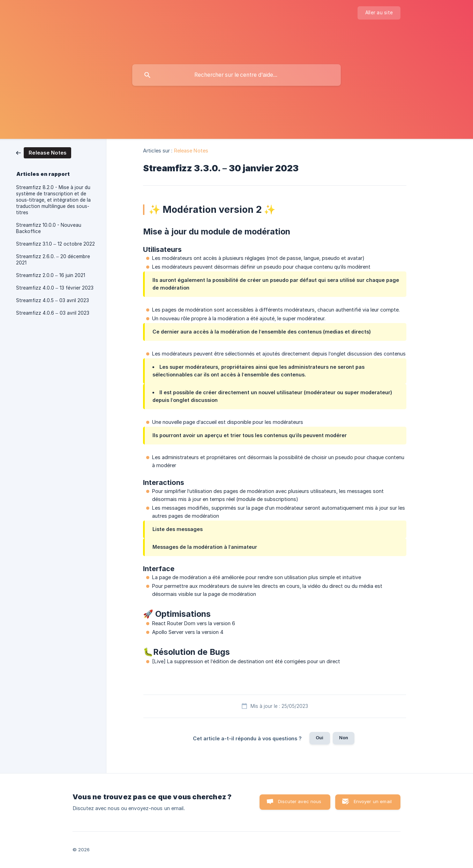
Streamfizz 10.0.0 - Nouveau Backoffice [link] (49, 228)
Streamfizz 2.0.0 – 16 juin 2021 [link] (51, 275)
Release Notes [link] (191, 151)
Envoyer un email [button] (373, 801)
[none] (379, 13)
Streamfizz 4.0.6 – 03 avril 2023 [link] (53, 313)
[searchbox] (236, 75)
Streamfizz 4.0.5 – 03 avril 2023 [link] (52, 300)
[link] (44, 152)
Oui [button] (320, 738)
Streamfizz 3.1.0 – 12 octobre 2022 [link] (55, 244)
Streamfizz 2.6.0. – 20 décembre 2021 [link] (53, 260)
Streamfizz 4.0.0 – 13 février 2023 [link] (55, 288)
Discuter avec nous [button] (300, 801)
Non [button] (344, 738)
